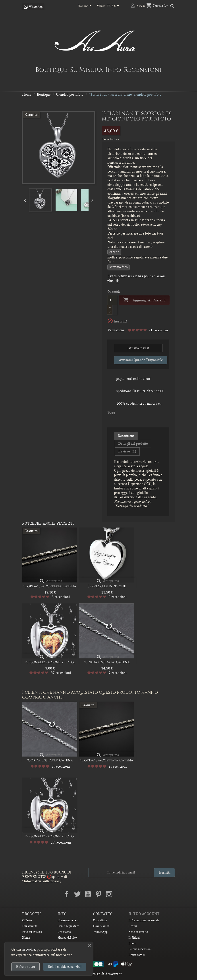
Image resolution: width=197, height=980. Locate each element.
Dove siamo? (101, 926)
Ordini (133, 926)
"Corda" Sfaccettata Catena (50, 586)
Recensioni (143, 70)
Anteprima (51, 581)
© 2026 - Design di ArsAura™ (99, 974)
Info (113, 70)
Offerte (27, 920)
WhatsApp (100, 932)
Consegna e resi (68, 920)
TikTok (130, 894)
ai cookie (29, 949)
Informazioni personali (144, 920)
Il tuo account (144, 914)
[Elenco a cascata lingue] (86, 6)
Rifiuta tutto (25, 967)
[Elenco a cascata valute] (114, 6)
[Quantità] (112, 300)
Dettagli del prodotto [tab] (133, 444)
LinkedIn (120, 894)
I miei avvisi (137, 955)
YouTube (88, 894)
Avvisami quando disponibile (141, 360)
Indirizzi (134, 938)
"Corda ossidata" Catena (107, 662)
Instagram (109, 894)
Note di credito (138, 932)
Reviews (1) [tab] (127, 451)
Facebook (67, 894)
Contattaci (100, 920)
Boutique (51, 70)
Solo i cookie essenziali (65, 967)
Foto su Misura (32, 932)
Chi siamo (64, 932)
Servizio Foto (119, 267)
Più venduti (30, 926)
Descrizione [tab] (126, 436)
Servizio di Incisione (107, 586)
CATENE (114, 252)
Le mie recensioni (140, 949)
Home (26, 938)
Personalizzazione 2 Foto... (50, 662)
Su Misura (87, 70)
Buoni (132, 943)
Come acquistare (68, 926)
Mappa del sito (67, 938)
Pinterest (98, 894)
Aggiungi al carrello (144, 300)
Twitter (77, 894)
